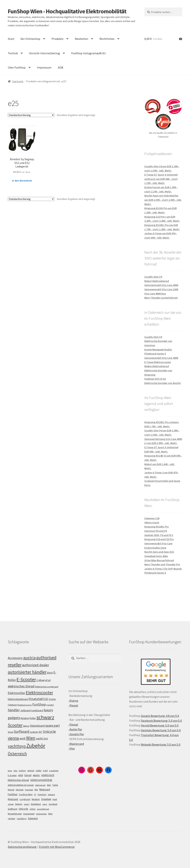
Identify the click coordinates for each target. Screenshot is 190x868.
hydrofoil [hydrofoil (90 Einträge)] (50, 705)
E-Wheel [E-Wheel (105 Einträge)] (41, 680)
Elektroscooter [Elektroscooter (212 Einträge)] (39, 692)
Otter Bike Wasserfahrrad (159, 560)
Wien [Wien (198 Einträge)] (31, 738)
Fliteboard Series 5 (155, 354)
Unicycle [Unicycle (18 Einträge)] (23, 809)
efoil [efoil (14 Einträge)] (21, 775)
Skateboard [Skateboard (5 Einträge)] (36, 804)
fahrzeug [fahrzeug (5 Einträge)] (20, 790)
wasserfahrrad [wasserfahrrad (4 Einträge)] (43, 809)
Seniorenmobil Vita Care (158, 543)
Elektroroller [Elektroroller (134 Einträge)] (17, 693)
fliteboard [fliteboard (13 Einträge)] (45, 790)
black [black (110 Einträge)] (50, 673)
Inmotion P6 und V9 (156, 531)
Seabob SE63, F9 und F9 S (159, 535)
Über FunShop (17, 67)
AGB (61, 67)
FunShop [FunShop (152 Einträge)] (39, 704)
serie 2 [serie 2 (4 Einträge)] (27, 804)
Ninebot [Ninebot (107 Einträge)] (25, 718)
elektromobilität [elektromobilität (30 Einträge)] (41, 780)
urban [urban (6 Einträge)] (33, 809)
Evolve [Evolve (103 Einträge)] (52, 699)
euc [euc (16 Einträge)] (49, 785)
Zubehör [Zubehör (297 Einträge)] (36, 746)
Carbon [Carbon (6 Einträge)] (22, 771)
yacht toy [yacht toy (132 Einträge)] (42, 738)
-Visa (72, 748)
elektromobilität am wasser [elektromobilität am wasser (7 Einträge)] (21, 785)
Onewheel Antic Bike (156, 556)
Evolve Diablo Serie (155, 548)
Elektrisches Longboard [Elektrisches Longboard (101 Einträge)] (47, 687)
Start (11, 39)
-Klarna (73, 701)
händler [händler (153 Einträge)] (14, 710)
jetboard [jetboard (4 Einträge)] (51, 795)
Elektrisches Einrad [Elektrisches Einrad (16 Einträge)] (18, 780)
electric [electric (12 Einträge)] (36, 775)
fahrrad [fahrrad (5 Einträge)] (11, 790)
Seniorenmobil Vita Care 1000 (161, 289)
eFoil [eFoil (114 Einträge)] (48, 680)
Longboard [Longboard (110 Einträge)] (37, 710)
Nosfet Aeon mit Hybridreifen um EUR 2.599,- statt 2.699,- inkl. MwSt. (163, 200)
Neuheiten (81, 39)
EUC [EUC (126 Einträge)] (46, 699)
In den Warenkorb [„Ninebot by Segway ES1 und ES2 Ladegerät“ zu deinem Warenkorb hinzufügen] (22, 181)
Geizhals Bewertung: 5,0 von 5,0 (161, 730)
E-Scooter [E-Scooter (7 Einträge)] (12, 775)
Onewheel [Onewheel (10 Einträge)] (46, 799)
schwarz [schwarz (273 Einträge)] (45, 717)
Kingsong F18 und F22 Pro (159, 539)
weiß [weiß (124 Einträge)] (23, 738)
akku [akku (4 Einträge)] (10, 771)
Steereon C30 (152, 518)
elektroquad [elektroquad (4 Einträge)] (40, 785)
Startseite (18, 81)
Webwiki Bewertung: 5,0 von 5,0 (161, 744)
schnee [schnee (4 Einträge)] (11, 804)
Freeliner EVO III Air (155, 379)
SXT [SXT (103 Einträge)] (40, 732)
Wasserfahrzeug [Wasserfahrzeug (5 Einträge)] (15, 814)
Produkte (58, 39)
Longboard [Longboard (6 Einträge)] (25, 799)
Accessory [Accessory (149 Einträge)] (15, 658)
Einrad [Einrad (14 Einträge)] (28, 775)
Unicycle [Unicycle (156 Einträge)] (49, 731)
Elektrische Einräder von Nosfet (163, 383)
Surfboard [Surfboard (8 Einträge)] (13, 809)
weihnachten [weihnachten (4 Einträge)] (41, 814)
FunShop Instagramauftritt (89, 53)
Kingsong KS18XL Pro (157, 527)
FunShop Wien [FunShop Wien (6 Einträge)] (26, 794)
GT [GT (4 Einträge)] (35, 795)
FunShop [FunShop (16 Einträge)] (13, 794)
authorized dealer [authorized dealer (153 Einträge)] (36, 665)
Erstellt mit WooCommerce (57, 847)
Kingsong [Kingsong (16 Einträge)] (13, 799)
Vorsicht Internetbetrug (45, 53)
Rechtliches (107, 39)
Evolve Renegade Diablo (158, 350)
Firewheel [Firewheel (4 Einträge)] (29, 790)
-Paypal (73, 705)
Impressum (44, 67)
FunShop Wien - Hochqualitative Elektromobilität (67, 11)
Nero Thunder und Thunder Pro (162, 564)
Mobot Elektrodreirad (157, 281)
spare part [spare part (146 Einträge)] (53, 725)
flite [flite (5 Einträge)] (36, 790)
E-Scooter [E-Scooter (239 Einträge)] (26, 679)
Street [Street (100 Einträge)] (11, 732)
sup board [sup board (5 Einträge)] (53, 804)
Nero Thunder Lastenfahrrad (161, 298)
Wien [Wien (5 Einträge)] (50, 814)
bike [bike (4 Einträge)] (15, 771)
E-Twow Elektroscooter (158, 362)
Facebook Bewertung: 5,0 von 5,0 (161, 721)
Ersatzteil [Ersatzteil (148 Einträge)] (36, 699)
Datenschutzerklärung (22, 847)
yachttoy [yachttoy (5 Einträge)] (12, 819)
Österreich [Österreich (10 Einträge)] (33, 818)
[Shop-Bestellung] (31, 115)
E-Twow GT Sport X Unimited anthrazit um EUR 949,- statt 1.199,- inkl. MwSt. (161, 179)
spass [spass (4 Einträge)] (45, 804)
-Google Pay (76, 734)
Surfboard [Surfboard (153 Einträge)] (22, 731)
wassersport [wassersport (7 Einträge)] (29, 814)
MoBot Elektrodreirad (157, 366)
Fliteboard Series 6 (155, 573)
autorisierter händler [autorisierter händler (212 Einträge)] (27, 672)
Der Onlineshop (30, 39)
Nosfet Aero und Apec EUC (159, 552)
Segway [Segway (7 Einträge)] (19, 804)
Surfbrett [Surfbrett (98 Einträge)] (34, 732)
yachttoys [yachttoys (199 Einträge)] (17, 746)
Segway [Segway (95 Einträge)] (26, 726)
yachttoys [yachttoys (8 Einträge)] (22, 818)
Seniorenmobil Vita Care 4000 (161, 285)
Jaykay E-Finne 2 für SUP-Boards (163, 569)
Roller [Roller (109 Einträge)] (33, 718)
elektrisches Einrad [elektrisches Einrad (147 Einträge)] (21, 686)
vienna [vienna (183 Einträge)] (13, 738)
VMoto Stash (152, 523)
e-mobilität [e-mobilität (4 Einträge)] (54, 771)
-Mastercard (76, 744)
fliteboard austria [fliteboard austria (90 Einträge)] (24, 705)
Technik (13, 53)
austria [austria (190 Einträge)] (29, 658)
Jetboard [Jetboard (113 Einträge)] (25, 710)
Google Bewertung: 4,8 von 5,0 (160, 716)
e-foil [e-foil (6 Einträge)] (45, 771)
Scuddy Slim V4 (153, 277)
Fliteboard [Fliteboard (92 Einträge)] (12, 705)
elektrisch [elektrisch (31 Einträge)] (48, 775)
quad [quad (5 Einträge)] (55, 799)
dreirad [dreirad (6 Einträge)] (31, 771)
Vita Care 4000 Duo (155, 294)
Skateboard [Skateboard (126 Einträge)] (37, 726)
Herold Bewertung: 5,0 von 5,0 (160, 725)
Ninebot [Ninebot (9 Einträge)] (36, 799)
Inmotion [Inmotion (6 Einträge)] (42, 794)
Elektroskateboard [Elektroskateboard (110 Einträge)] (18, 699)
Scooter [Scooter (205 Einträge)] (15, 725)
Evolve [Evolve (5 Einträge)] (55, 785)
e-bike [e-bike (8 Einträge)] (39, 770)
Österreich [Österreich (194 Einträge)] (17, 754)
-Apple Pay (75, 729)
